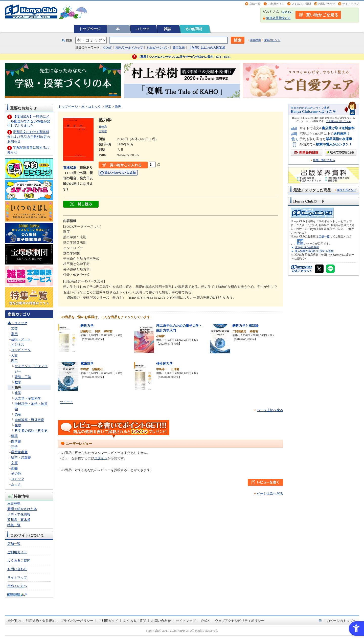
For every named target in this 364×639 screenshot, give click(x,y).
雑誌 (167, 29)
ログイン (287, 12)
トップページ (90, 29)
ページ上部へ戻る (270, 410)
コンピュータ (21, 350)
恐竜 (18, 414)
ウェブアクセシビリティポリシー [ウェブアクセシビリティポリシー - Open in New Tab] (240, 621)
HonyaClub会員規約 (307, 247)
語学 (14, 447)
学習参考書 (19, 452)
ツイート (66, 402)
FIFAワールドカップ (129, 48)
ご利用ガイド (276, 4)
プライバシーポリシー (77, 621)
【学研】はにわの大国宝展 (207, 48)
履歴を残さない (347, 190)
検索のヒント (272, 40)
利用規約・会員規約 (41, 621)
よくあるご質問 (301, 4)
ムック (16, 484)
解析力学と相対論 (245, 326)
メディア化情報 (19, 514)
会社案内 (14, 621)
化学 (18, 393)
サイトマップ (351, 4)
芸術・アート (21, 339)
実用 (14, 334)
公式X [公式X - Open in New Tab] (205, 621)
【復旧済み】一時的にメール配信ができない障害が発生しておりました (29, 121)
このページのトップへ (340, 621)
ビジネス (18, 345)
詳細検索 (255, 40)
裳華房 (103, 127)
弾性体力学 (164, 363)
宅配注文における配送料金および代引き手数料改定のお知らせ (29, 136)
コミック (143, 29)
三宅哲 (103, 131)
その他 (16, 473)
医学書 (16, 441)
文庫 (14, 463)
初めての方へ (17, 586)
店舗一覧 (255, 4)
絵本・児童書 (21, 457)
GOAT (108, 48)
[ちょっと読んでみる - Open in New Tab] (81, 205)
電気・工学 (23, 377)
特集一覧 (14, 525)
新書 (14, 468)
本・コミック (17, 323)
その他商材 (194, 29)
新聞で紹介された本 (22, 509)
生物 (18, 425)
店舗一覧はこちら (324, 160)
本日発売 (14, 504)
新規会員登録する (278, 18)
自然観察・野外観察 (29, 420)
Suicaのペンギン (158, 48)
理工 (14, 361)
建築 (14, 436)
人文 (14, 355)
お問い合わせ (327, 4)
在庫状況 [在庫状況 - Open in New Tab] (70, 168)
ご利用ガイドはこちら (339, 121)
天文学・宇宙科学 (28, 398)
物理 (18, 388)
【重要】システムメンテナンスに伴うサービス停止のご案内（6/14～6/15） (185, 57)
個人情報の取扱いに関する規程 (314, 251)
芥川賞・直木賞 (19, 520)
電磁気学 (87, 363)
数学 (18, 382)
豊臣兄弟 (179, 48)
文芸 (14, 328)
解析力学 (87, 326)
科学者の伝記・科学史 (31, 431)
